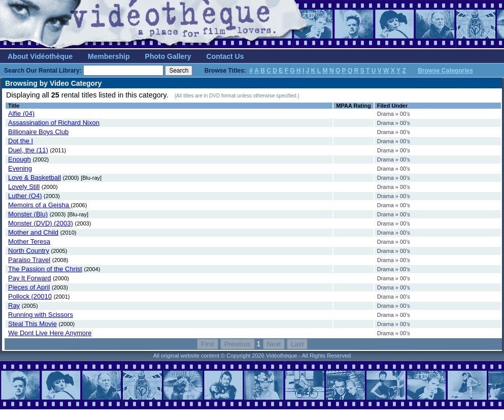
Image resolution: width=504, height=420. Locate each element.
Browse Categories (445, 71)
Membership (109, 56)
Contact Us (225, 56)
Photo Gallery (168, 56)
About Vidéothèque (40, 56)
